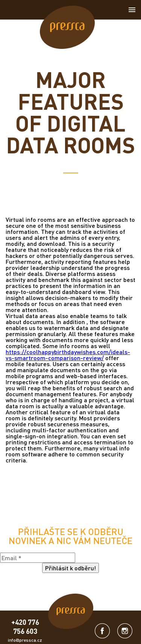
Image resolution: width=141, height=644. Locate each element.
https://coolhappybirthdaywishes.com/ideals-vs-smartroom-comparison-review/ (68, 355)
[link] (67, 28)
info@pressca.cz (25, 640)
